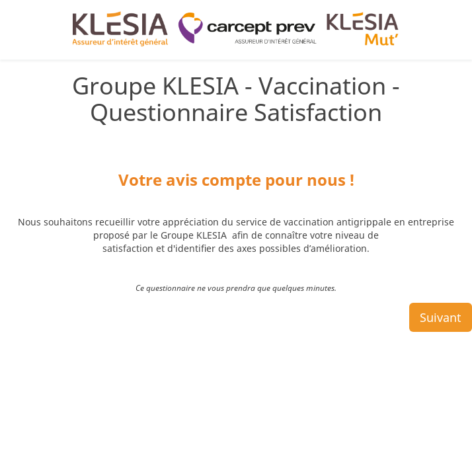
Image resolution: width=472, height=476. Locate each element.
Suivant (441, 266)
